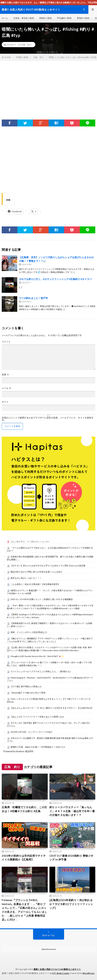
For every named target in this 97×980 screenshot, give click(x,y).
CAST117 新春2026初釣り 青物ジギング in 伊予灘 (71, 858)
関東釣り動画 (45, 18)
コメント (6, 342)
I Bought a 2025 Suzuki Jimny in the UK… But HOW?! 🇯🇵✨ (37, 656)
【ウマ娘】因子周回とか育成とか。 (27, 686)
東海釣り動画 (83, 18)
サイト (5, 402)
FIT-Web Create (61, 973)
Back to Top (48, 935)
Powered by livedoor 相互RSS (18, 751)
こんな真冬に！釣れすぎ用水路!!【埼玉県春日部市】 (35, 584)
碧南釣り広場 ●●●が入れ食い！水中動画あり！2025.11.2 (38, 747)
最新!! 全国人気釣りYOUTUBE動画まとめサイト (57, 969)
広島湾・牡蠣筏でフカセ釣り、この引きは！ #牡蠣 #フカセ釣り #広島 (24, 809)
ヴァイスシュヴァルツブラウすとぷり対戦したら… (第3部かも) (40, 671)
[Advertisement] (48, 87)
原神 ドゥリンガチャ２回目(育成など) (29, 632)
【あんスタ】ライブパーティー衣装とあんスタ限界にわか (37, 717)
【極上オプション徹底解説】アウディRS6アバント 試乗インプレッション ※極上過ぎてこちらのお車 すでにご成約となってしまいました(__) (50, 640)
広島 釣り (26, 45)
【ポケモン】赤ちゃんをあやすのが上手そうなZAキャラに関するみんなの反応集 (48, 566)
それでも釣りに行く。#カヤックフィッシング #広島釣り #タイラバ (55, 279)
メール (6, 388)
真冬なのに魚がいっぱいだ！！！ (26, 578)
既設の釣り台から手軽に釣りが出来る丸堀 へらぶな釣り (37, 572)
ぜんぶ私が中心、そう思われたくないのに (30, 542)
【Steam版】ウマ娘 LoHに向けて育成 (28, 693)
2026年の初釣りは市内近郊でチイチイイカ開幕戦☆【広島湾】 (24, 858)
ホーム (5, 18)
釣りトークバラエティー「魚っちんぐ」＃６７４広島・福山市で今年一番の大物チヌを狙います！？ (72, 811)
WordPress (89, 973)
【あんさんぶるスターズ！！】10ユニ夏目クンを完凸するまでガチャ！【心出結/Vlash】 (52, 708)
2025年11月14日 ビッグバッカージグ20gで (32, 732)
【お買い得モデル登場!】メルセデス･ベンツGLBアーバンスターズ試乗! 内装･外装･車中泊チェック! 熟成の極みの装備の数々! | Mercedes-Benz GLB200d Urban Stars (49, 649)
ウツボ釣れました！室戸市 (33, 298)
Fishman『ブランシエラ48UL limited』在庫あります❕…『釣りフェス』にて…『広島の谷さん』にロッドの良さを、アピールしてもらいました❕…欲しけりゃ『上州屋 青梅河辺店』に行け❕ (24, 910)
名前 (5, 375)
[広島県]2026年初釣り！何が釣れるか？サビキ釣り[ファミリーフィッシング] (71, 904)
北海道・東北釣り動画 (24, 18)
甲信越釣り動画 (64, 18)
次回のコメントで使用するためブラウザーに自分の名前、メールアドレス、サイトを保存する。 (48, 419)
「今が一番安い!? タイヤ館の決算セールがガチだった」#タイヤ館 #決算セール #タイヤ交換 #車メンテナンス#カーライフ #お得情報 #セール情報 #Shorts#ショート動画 (50, 607)
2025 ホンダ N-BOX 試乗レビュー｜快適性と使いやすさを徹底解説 (42, 599)
